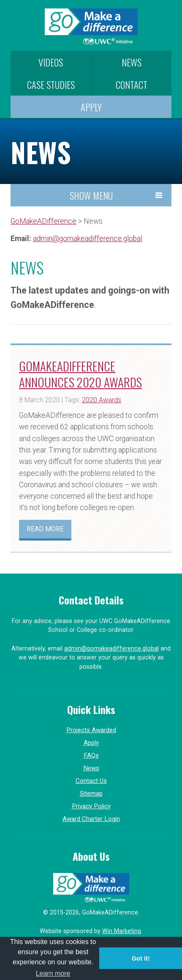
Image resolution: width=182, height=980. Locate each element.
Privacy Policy (91, 806)
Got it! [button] (141, 958)
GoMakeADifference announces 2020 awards (80, 374)
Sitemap (91, 793)
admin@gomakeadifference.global (88, 239)
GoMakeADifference (43, 221)
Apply (91, 107)
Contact (132, 84)
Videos (51, 62)
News (132, 62)
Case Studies (51, 84)
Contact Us (91, 781)
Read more (45, 529)
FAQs (91, 755)
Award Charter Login (91, 819)
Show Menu (91, 195)
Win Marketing (122, 931)
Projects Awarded (91, 730)
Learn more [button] (53, 973)
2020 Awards (102, 400)
